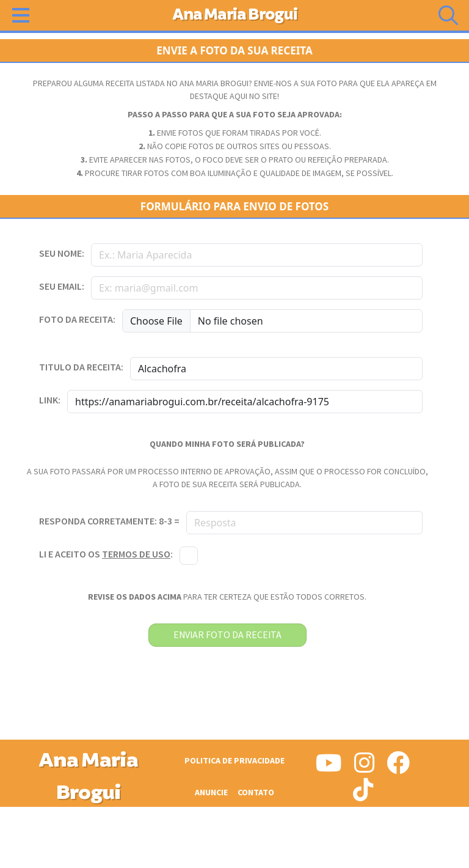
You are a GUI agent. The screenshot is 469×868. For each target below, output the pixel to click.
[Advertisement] (234, 837)
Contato (256, 793)
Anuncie (211, 793)
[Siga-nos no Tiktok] (363, 795)
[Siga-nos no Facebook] (398, 768)
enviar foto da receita (227, 635)
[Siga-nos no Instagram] (364, 768)
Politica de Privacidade (234, 761)
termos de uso (136, 555)
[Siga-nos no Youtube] (329, 768)
